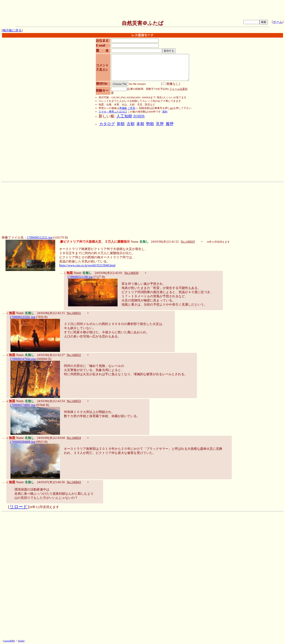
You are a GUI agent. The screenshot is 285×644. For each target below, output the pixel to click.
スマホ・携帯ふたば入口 (113, 112)
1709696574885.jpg (22, 405)
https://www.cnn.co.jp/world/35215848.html (87, 265)
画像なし (171, 84)
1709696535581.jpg (22, 317)
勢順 (150, 124)
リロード (19, 507)
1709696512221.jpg (40, 237)
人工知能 (124, 116)
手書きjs (102, 69)
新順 (121, 124)
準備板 (123, 108)
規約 (165, 112)
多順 (140, 124)
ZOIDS (139, 116)
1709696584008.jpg (22, 442)
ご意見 (131, 108)
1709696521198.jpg (80, 277)
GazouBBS (9, 641)
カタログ (107, 124)
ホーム (278, 22)
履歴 (170, 124)
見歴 (160, 124)
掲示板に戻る (12, 30)
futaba (21, 641)
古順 (131, 124)
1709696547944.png (23, 359)
